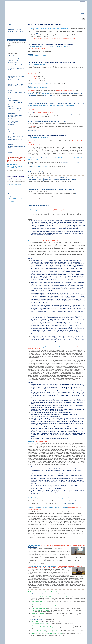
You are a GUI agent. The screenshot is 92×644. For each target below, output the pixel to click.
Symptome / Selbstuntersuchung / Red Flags (16, 65)
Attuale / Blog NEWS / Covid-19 (15, 31)
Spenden (10, 129)
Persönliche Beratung (13, 53)
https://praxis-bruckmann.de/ (73, 501)
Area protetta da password (14, 29)
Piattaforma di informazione (14, 74)
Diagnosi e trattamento (13, 72)
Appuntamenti (11, 27)
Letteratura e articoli (13, 88)
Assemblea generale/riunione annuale (15, 140)
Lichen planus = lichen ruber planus (15, 98)
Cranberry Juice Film (13, 113)
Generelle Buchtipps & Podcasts (16, 127)
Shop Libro (10, 119)
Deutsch (82, 2)
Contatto (10, 152)
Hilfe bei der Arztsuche (13, 38)
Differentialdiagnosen (13, 95)
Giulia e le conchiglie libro (14, 109)
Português (83, 16)
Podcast (10, 90)
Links (9, 132)
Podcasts (43, 158)
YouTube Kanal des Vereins (39, 594)
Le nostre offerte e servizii (14, 34)
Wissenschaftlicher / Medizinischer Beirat (16, 147)
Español (82, 8)
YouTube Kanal (32, 547)
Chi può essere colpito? (13, 63)
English (82, 5)
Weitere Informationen (34, 131)
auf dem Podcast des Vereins (35, 619)
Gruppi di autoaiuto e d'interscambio (16, 49)
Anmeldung (31, 54)
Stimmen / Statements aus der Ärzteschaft (15, 144)
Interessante (11, 125)
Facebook (11, 194)
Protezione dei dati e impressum (16, 150)
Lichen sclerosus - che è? (14, 60)
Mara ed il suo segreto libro (15, 111)
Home (9, 25)
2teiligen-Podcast (48, 95)
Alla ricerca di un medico (14, 80)
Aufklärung (10, 106)
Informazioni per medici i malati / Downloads (16, 77)
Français (82, 11)
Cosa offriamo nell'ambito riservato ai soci (17, 43)
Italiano (82, 13)
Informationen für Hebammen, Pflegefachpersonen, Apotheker (15, 85)
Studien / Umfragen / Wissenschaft (16, 92)
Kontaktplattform (12, 51)
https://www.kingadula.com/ (67, 503)
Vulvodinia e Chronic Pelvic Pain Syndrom (16, 103)
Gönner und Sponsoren (14, 134)
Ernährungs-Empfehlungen (69, 115)
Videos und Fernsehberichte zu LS (16, 82)
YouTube (10, 36)
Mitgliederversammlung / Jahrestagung (14, 46)
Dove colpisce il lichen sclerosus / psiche (16, 69)
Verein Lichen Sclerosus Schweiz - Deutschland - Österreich (18, 11)
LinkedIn (11, 197)
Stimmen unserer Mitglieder (15, 58)
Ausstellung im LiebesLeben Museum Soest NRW (15, 116)
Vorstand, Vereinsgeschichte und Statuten (15, 137)
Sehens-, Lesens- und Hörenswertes (13, 122)
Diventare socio (11, 56)
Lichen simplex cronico (13, 100)
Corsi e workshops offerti (14, 40)
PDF (37, 33)
